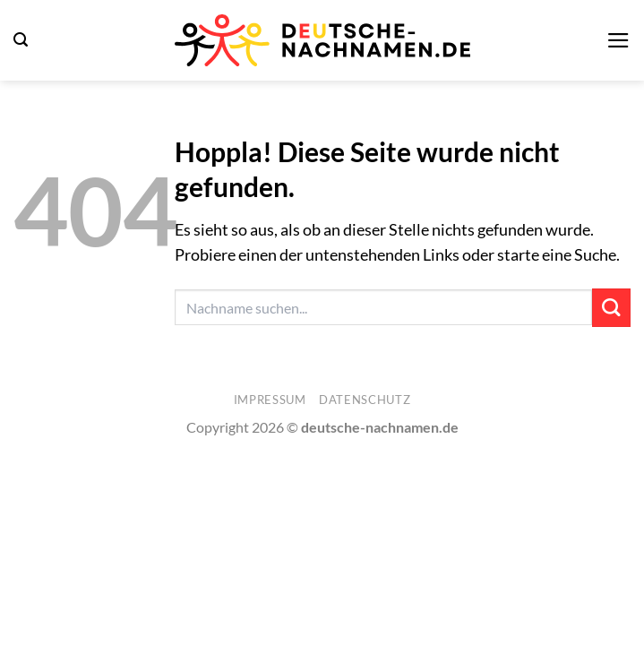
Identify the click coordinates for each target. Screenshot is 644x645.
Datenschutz (365, 400)
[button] (21, 40)
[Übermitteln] (611, 308)
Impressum (270, 400)
